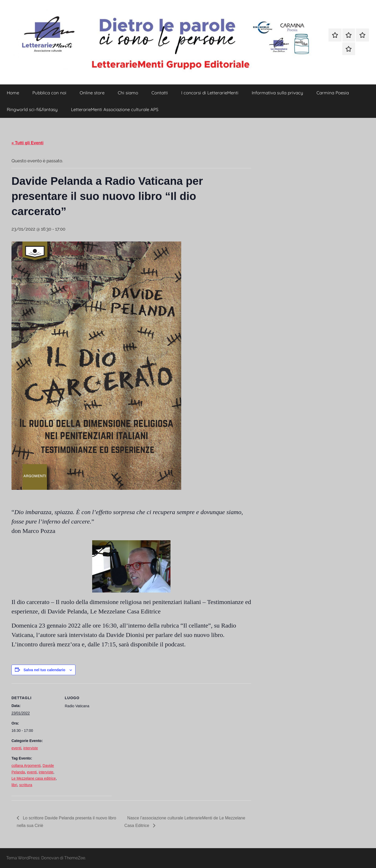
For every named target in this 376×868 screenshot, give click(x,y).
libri (14, 785)
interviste (31, 748)
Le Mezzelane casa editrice (34, 778)
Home (13, 93)
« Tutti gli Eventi (27, 143)
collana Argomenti (26, 766)
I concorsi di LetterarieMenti (210, 93)
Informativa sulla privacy (277, 93)
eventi (16, 748)
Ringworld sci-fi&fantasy (32, 109)
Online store (92, 93)
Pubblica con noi (49, 93)
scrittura (26, 785)
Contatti (160, 93)
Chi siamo (128, 93)
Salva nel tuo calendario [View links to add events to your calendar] (44, 670)
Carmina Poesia (333, 93)
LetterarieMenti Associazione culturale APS (115, 109)
